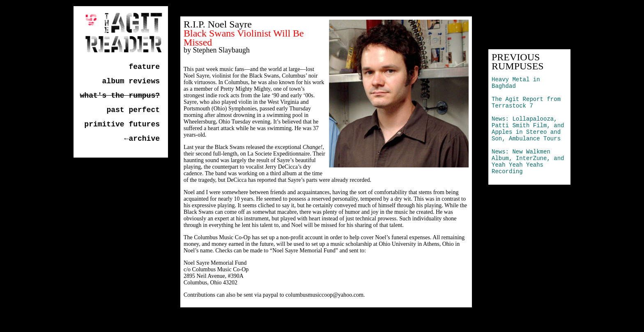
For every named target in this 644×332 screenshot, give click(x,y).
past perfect (133, 110)
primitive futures (122, 124)
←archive (142, 139)
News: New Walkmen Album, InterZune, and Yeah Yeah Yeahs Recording (528, 162)
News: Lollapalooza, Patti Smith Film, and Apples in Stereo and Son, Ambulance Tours (528, 129)
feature (144, 67)
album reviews (131, 81)
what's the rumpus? (120, 96)
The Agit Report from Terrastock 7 (526, 103)
